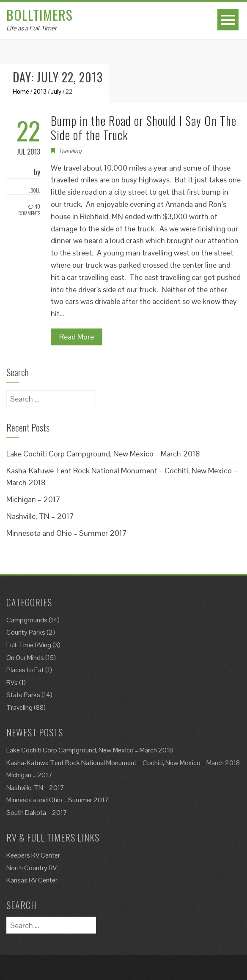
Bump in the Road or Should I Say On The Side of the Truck (144, 128)
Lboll (34, 190)
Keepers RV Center (33, 855)
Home (21, 91)
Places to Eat (25, 670)
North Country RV (32, 868)
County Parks (26, 632)
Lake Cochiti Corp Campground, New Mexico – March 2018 (103, 454)
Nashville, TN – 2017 (40, 516)
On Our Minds (25, 658)
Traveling (70, 151)
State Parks (23, 695)
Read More (77, 337)
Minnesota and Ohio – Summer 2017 (67, 533)
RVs (12, 683)
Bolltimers (40, 15)
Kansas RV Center (32, 880)
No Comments (29, 210)
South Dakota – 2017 (37, 813)
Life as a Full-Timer (32, 28)
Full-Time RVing (29, 645)
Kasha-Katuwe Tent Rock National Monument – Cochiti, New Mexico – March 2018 (123, 763)
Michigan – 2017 (33, 499)
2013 (40, 91)
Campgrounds (27, 620)
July (56, 91)
